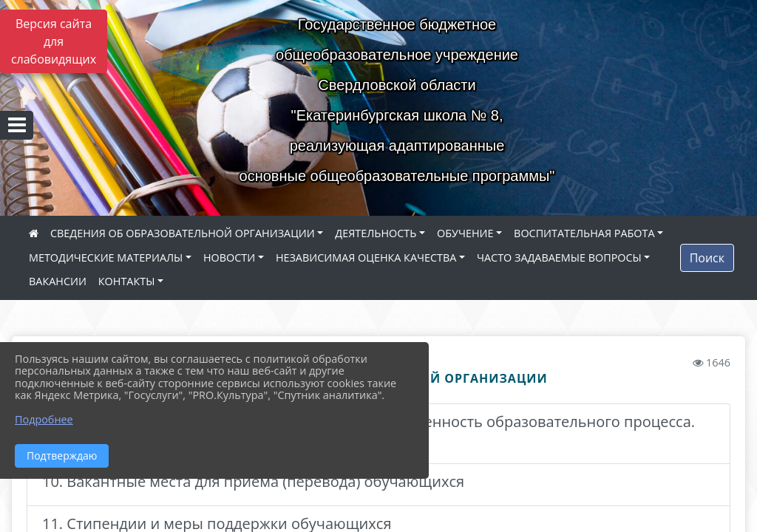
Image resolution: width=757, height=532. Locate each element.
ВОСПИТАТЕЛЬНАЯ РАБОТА (584, 233)
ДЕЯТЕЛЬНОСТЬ (376, 233)
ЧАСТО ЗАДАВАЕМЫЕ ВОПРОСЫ (559, 258)
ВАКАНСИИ (58, 281)
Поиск (707, 258)
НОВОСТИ (229, 258)
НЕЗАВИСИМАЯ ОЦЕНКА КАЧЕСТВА (366, 258)
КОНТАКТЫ (127, 281)
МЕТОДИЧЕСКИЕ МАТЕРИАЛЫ (106, 258)
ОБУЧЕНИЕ (465, 233)
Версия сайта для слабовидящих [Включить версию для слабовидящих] (54, 41)
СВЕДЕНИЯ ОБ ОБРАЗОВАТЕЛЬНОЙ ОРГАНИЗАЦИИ (183, 233)
